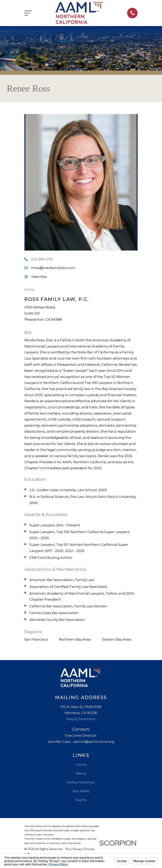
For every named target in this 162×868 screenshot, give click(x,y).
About (81, 773)
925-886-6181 (42, 259)
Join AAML (81, 791)
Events (81, 800)
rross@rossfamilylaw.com (53, 268)
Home (81, 765)
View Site (39, 277)
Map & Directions (81, 719)
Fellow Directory (81, 782)
